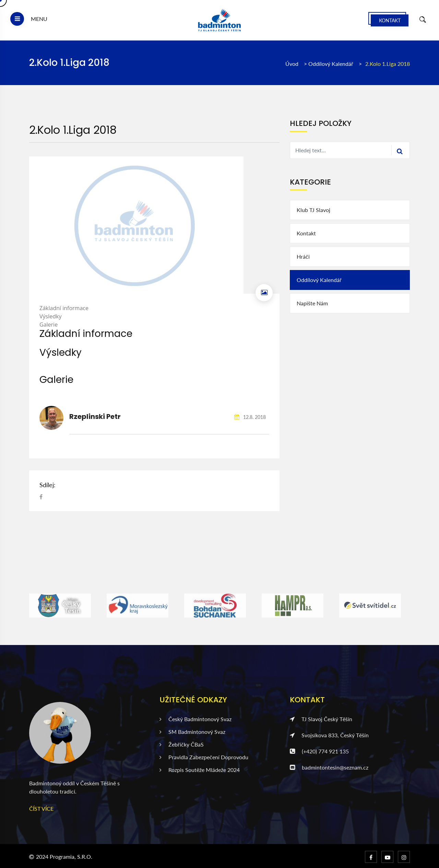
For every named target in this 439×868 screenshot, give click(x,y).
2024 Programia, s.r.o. (64, 857)
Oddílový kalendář (331, 64)
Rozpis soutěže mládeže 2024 (200, 770)
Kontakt (390, 20)
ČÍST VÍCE (41, 808)
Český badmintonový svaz (195, 719)
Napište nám (312, 303)
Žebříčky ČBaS (182, 744)
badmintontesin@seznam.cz (329, 767)
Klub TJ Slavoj (313, 210)
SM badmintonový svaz (192, 732)
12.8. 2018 (250, 417)
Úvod (292, 64)
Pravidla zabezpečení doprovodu (204, 757)
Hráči (303, 256)
